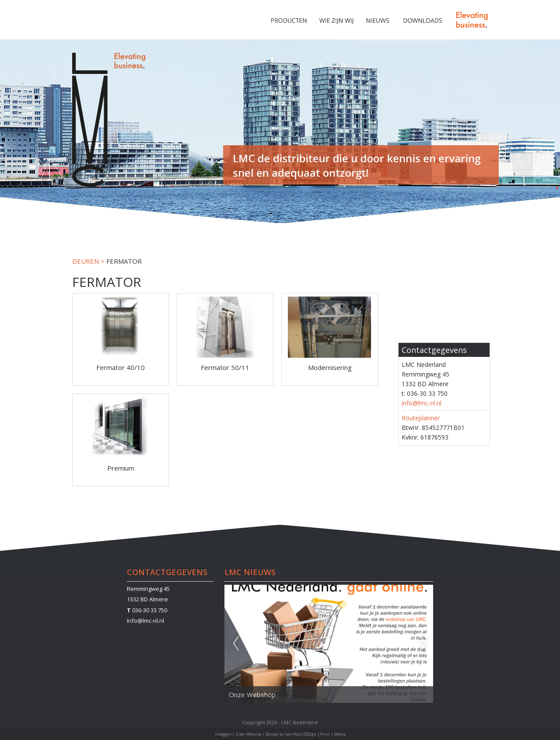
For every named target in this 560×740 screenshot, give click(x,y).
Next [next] (423, 644)
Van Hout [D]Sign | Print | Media (315, 734)
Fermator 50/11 (225, 367)
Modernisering (330, 367)
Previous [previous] (236, 644)
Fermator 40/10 (121, 367)
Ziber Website (248, 734)
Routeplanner (421, 418)
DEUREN (86, 261)
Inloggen (223, 734)
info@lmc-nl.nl (422, 403)
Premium (121, 468)
